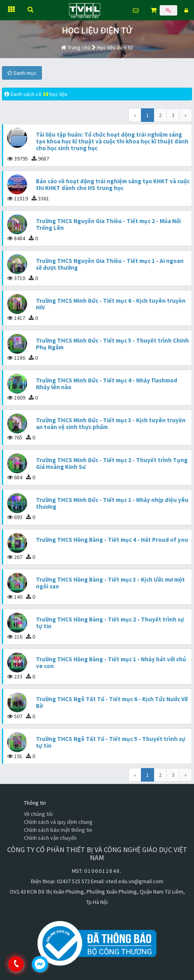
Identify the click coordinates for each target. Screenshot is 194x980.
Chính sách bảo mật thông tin (58, 830)
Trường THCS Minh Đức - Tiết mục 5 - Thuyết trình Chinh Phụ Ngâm (112, 344)
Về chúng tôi (38, 814)
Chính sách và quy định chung (58, 822)
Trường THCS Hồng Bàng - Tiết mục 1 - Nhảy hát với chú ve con (111, 662)
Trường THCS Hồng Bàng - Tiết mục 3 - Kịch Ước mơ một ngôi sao (110, 583)
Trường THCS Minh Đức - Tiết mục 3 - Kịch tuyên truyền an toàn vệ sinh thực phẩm (111, 423)
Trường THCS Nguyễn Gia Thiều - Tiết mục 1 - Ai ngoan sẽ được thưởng (110, 264)
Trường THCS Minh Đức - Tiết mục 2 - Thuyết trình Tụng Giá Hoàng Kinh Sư (112, 463)
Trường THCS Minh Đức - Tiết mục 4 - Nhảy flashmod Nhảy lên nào (107, 384)
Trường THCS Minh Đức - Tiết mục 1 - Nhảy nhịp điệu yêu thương (112, 503)
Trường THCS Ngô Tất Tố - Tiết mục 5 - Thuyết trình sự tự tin (111, 742)
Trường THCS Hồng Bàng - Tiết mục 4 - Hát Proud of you (112, 540)
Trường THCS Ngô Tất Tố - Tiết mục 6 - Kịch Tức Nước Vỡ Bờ (112, 702)
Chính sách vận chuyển (50, 838)
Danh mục (22, 73)
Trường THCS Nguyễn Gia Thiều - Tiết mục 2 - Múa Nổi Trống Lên (108, 224)
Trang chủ (76, 47)
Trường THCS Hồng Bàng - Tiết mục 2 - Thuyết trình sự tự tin (110, 623)
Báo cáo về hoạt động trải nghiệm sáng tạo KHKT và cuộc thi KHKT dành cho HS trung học (113, 184)
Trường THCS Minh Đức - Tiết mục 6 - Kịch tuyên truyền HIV (111, 304)
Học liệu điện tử (115, 47)
